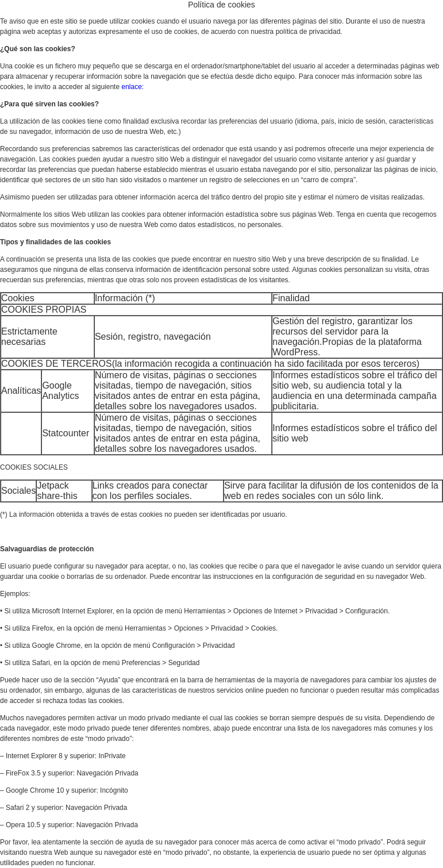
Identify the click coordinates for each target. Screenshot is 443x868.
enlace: (132, 87)
